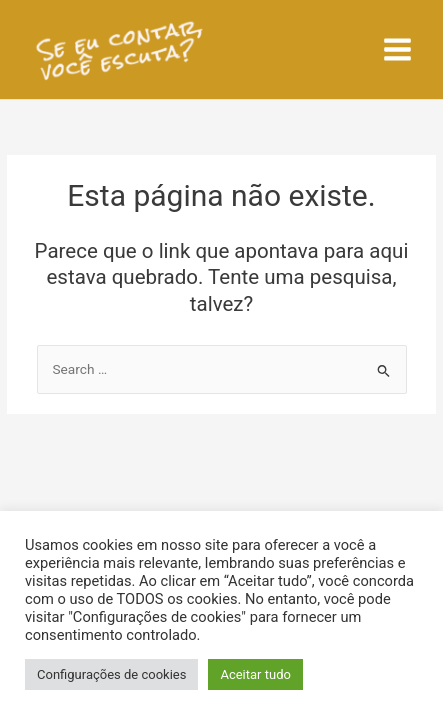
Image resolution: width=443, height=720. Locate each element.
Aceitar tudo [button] (255, 674)
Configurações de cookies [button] (111, 674)
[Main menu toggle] (398, 50)
